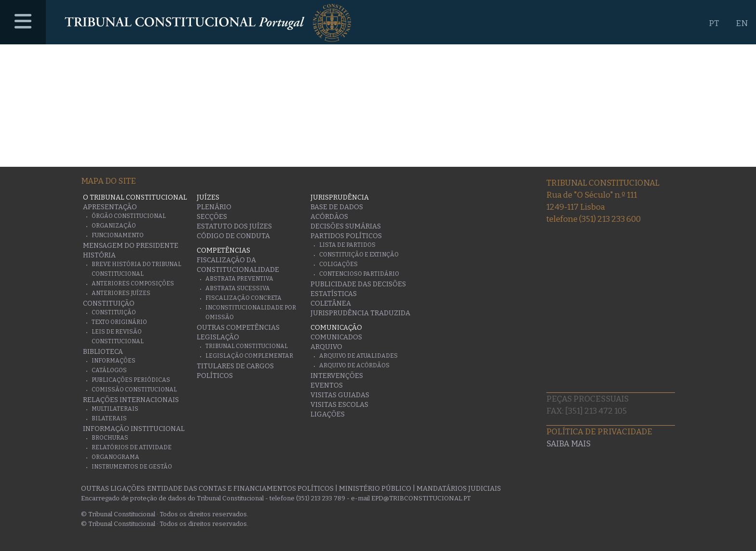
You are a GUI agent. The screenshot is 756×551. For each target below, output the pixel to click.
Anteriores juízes (121, 293)
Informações (114, 361)
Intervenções (337, 376)
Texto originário (119, 322)
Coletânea (331, 303)
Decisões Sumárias (346, 226)
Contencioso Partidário (359, 274)
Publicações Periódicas (131, 380)
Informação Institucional (134, 429)
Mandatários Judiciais (459, 489)
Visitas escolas (339, 405)
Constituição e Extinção (359, 255)
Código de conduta (233, 236)
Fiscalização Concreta (243, 298)
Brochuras (110, 438)
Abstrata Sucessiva (238, 288)
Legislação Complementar (249, 356)
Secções (212, 217)
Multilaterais (115, 409)
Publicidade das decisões (358, 284)
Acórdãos (329, 217)
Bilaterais (109, 418)
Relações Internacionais (131, 400)
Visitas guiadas (340, 395)
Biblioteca (103, 352)
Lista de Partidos (347, 245)
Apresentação (110, 207)
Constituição (109, 303)
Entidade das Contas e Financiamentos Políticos (240, 489)
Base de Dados (337, 207)
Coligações (338, 264)
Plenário (214, 207)
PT (714, 23)
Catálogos (109, 370)
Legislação (218, 337)
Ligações (328, 414)
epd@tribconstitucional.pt (421, 498)
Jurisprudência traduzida (360, 313)
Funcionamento (118, 235)
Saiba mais (568, 444)
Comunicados (336, 337)
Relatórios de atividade (132, 447)
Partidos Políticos (346, 236)
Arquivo (326, 347)
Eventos (327, 385)
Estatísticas (334, 294)
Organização (114, 226)
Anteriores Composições (133, 283)
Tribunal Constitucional (247, 346)
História (99, 255)
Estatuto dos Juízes (234, 226)
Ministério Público (375, 489)
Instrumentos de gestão (132, 467)
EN (742, 23)
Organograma (115, 457)
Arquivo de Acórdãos (354, 365)
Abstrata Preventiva (239, 279)
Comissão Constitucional (134, 390)
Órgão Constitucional (129, 216)
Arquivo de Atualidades (358, 356)
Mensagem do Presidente (131, 246)
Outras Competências (238, 328)
